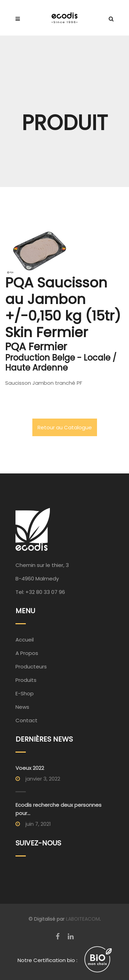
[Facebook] (58, 937)
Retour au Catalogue (65, 427)
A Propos (27, 653)
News (22, 707)
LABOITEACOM (83, 919)
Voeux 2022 (30, 768)
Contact (26, 720)
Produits (26, 680)
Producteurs (31, 667)
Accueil (25, 640)
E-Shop (25, 693)
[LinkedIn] (71, 937)
